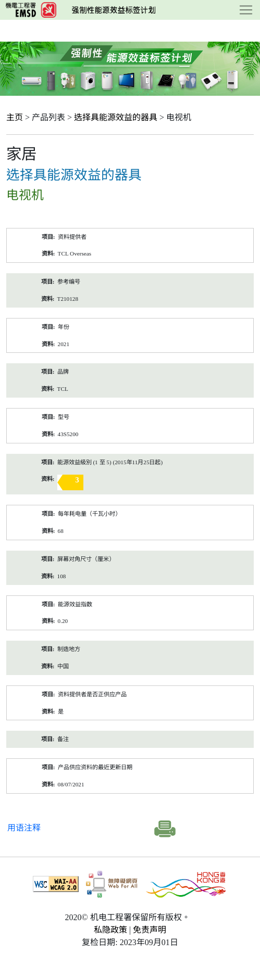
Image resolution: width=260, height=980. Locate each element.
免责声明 (150, 930)
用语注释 (24, 828)
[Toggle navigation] (246, 10)
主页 (15, 117)
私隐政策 (110, 930)
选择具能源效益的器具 (116, 117)
